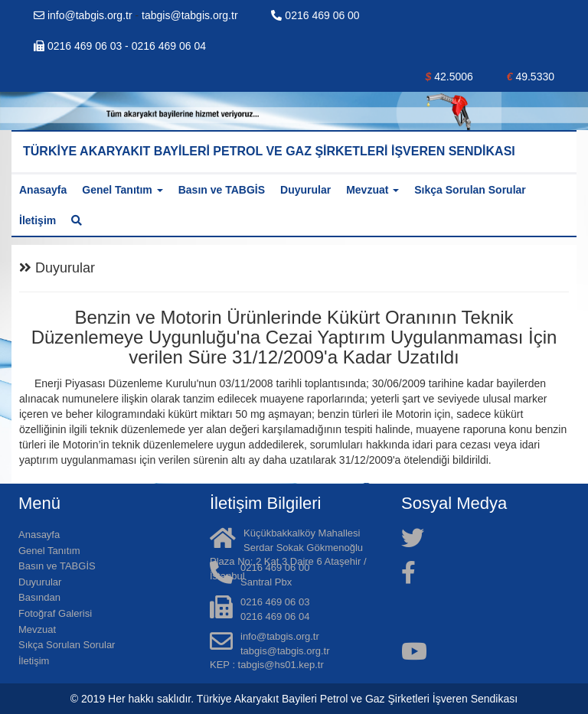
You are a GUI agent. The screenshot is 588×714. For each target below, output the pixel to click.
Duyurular (305, 190)
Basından (39, 597)
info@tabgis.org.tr (85, 15)
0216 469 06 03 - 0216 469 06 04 (120, 46)
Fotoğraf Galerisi (55, 613)
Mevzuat (37, 629)
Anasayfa (43, 190)
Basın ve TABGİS (222, 190)
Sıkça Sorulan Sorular (470, 190)
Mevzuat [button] (372, 190)
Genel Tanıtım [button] (122, 190)
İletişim (38, 220)
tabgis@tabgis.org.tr (190, 15)
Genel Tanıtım (49, 551)
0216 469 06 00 (315, 15)
